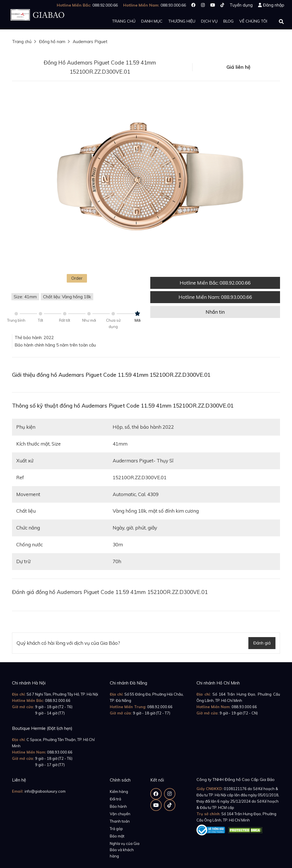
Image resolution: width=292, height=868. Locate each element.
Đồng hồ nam (52, 42)
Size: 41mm (25, 297)
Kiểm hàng (119, 792)
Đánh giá (262, 643)
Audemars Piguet (90, 42)
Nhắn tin (215, 312)
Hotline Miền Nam (215, 297)
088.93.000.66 (244, 707)
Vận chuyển (120, 814)
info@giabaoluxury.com (45, 791)
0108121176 (235, 789)
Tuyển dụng (241, 5)
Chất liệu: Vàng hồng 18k (67, 297)
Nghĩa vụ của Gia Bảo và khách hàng (125, 850)
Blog (228, 21)
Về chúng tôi (253, 21)
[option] (146, 179)
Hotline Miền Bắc (215, 283)
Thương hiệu (182, 21)
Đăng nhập (274, 5)
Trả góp (116, 829)
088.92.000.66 (58, 700)
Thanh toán (120, 821)
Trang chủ (124, 21)
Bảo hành (118, 806)
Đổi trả (115, 799)
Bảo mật (117, 836)
